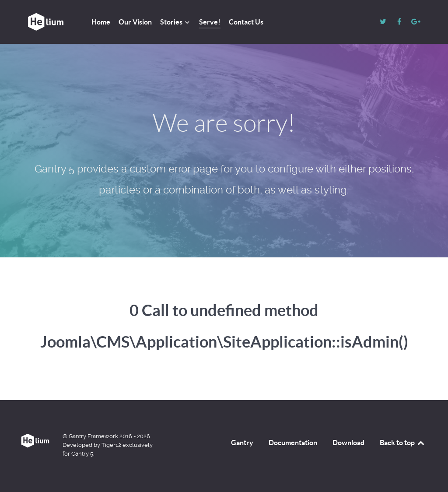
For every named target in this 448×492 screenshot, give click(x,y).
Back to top (402, 443)
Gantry (242, 443)
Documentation (293, 443)
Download (348, 443)
